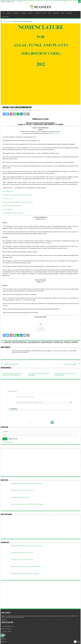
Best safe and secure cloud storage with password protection (18, 195)
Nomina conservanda (34, 342)
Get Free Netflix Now (8, 191)
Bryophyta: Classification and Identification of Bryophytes (25, 574)
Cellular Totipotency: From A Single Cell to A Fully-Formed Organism (28, 504)
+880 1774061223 (7, 629)
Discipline (23, 13)
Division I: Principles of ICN (13, 364)
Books (45, 13)
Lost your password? (8, 442)
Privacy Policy (6, 17)
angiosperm (8, 342)
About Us (9, 13)
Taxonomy (19, 110)
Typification (75, 342)
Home (4, 13)
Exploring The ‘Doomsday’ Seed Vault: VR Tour (22, 490)
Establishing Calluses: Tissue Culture (20, 497)
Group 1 (4, 639)
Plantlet (6, 110)
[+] (41, 402)
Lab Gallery (38, 13)
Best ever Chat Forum (8, 209)
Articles (30, 13)
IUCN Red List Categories (68, 364)
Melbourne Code (54, 133)
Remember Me (14, 439)
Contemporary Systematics (20, 342)
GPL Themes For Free (8, 199)
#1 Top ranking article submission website (13, 213)
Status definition (58, 342)
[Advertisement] (40, 595)
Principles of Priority (47, 342)
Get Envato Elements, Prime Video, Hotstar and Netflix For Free (18, 202)
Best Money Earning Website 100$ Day (12, 206)
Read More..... (5, 620)
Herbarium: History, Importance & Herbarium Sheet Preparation (13, 374)
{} (39, 402)
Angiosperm (9, 21)
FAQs (62, 13)
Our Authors (20, 2)
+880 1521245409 (7, 632)
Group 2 (4, 642)
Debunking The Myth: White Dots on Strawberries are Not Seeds (27, 483)
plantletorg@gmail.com (8, 626)
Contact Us (69, 13)
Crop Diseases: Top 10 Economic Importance (22, 560)
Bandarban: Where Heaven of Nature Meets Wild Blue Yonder (26, 567)
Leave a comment (28, 110)
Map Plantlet (56, 13)
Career (50, 13)
